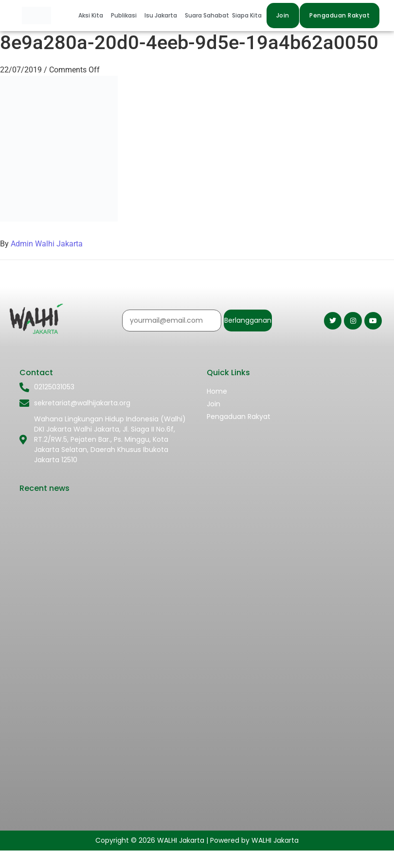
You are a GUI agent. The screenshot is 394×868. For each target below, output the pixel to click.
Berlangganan (248, 320)
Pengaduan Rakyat (239, 417)
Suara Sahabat (207, 15)
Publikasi (124, 15)
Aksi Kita (91, 15)
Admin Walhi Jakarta (47, 244)
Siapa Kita (247, 15)
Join (214, 404)
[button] (93, 16)
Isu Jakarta (161, 15)
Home (217, 391)
